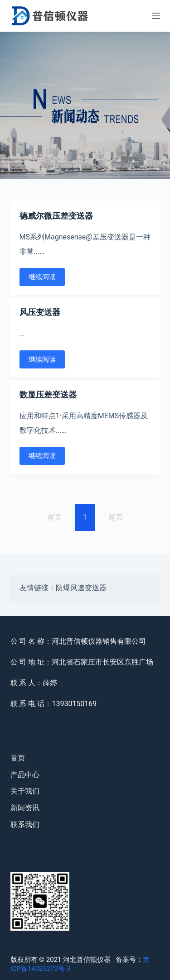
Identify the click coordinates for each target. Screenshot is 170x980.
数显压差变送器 (48, 394)
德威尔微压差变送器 (56, 216)
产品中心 (25, 775)
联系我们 (25, 825)
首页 (18, 758)
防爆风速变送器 (81, 588)
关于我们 (25, 791)
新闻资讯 (25, 808)
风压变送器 (40, 312)
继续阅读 (42, 277)
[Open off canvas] (156, 16)
